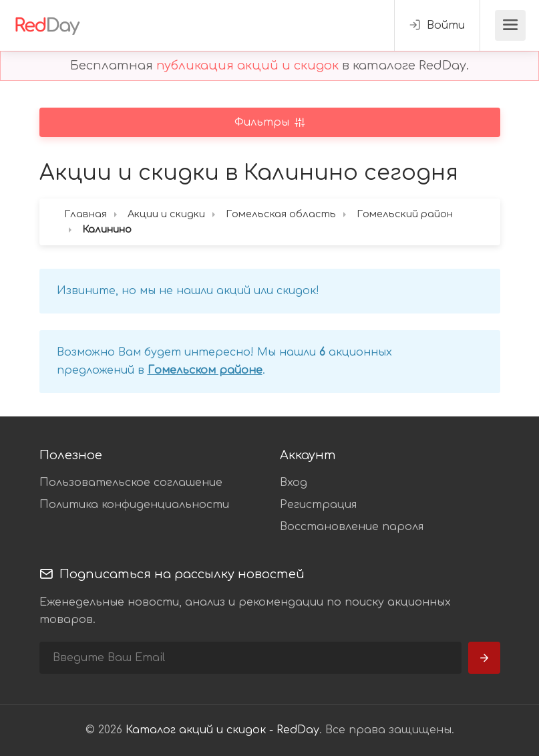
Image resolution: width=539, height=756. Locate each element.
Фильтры (263, 122)
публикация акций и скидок (247, 66)
